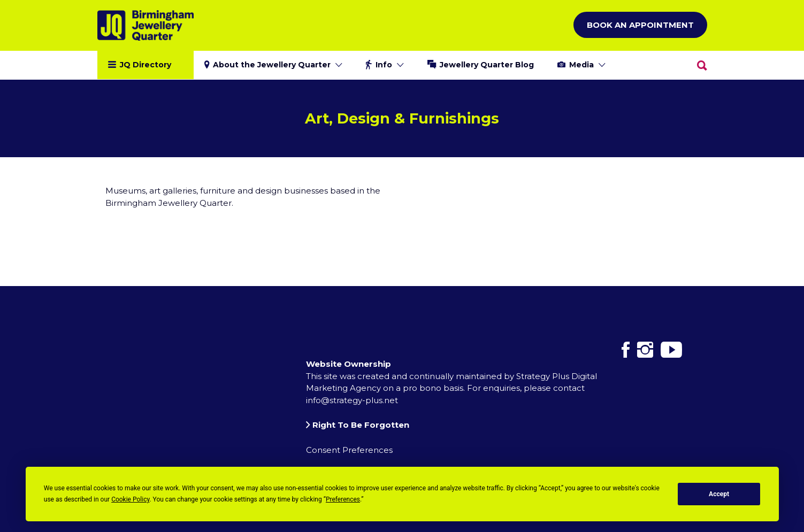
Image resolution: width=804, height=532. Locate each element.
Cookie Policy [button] (130, 499)
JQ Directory (146, 65)
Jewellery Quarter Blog (487, 65)
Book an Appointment (640, 25)
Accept (719, 494)
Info (384, 65)
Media (581, 65)
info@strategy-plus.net (352, 400)
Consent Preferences (349, 450)
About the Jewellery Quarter (272, 65)
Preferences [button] (343, 499)
